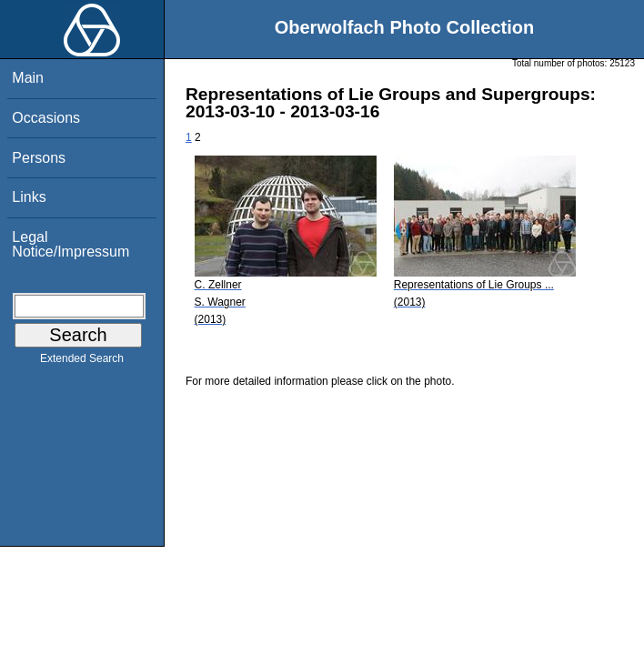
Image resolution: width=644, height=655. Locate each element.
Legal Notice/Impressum (70, 244)
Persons (39, 158)
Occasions (46, 118)
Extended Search (82, 362)
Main (28, 78)
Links (29, 197)
